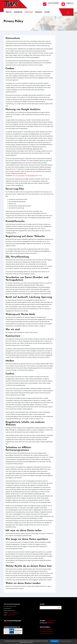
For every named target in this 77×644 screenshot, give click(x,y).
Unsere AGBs (7, 623)
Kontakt (47, 12)
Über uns (9, 12)
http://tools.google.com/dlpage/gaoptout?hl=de (27, 176)
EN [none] (71, 12)
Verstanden (55, 642)
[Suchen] (59, 608)
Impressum (39, 12)
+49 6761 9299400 (14, 613)
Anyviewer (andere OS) (47, 633)
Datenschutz (29, 12)
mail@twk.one (11, 615)
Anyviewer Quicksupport (47, 629)
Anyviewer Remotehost (47, 631)
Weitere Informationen (66, 641)
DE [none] (68, 12)
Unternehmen (18, 12)
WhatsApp (50, 623)
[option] (71, 12)
